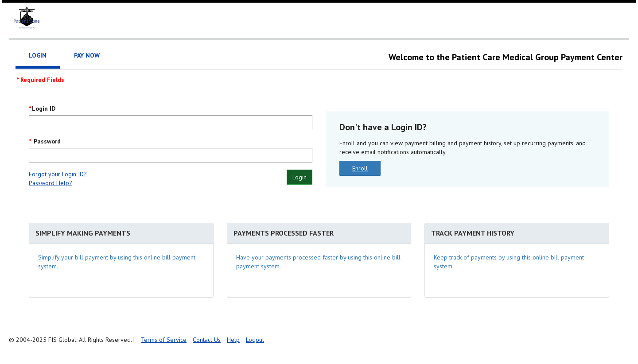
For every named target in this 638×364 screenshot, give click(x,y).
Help (233, 340)
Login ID (44, 108)
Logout (255, 340)
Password (46, 141)
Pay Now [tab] (87, 55)
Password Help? (51, 183)
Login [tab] (38, 55)
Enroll (360, 168)
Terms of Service (164, 340)
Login (300, 177)
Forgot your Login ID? (58, 174)
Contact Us (207, 340)
